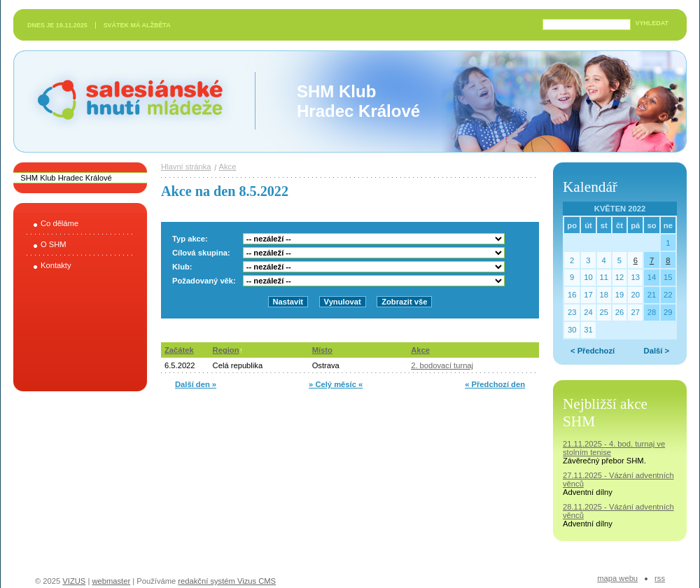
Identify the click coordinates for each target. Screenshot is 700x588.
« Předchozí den (495, 384)
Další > (657, 351)
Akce (228, 167)
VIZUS (74, 581)
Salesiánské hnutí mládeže (123, 101)
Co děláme (59, 223)
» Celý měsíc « (336, 384)
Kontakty (56, 265)
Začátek (179, 350)
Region (226, 350)
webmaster (111, 581)
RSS (660, 578)
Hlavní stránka (186, 167)
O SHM (54, 244)
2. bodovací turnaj (442, 365)
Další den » (196, 384)
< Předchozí (593, 351)
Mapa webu (617, 578)
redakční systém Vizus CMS (227, 581)
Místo (322, 350)
